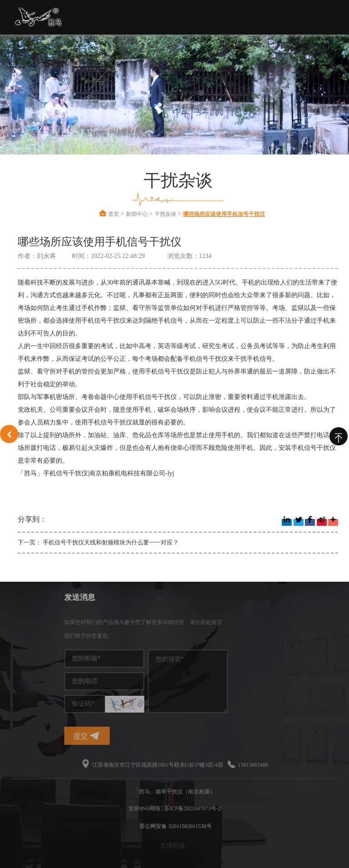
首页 (114, 214)
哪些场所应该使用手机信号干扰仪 (224, 214)
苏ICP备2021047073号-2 (192, 808)
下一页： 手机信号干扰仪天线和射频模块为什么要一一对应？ (98, 542)
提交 (126, 736)
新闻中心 (137, 214)
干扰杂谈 (165, 214)
